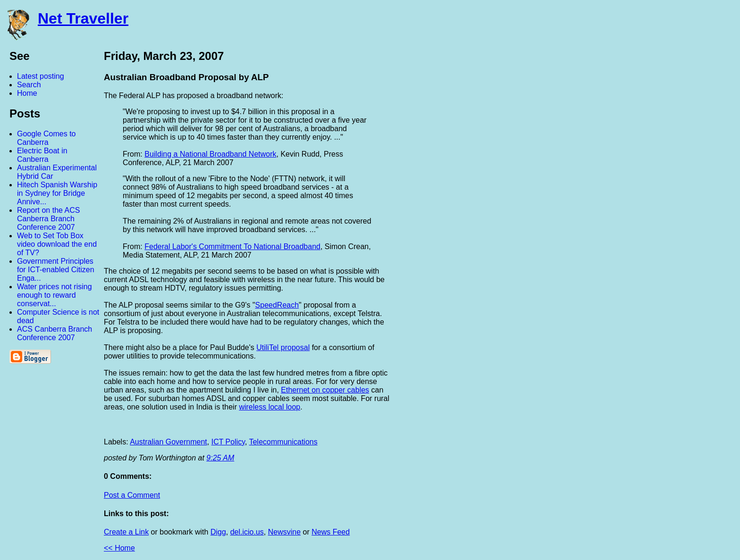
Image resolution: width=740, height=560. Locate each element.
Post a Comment (132, 495)
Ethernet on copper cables (325, 390)
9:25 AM (220, 458)
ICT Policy (228, 442)
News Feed (331, 532)
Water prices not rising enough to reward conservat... (55, 295)
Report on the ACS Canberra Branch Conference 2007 (48, 219)
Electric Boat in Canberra (42, 155)
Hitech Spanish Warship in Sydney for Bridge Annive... (57, 193)
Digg (218, 532)
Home (27, 93)
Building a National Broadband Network (210, 154)
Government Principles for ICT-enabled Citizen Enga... (56, 270)
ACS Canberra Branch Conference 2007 (55, 333)
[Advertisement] (636, 190)
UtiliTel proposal (283, 347)
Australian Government (168, 442)
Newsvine (284, 532)
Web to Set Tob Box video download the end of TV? (57, 244)
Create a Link (126, 532)
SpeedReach (277, 305)
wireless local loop (269, 407)
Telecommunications (283, 442)
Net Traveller (83, 18)
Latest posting (41, 76)
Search (29, 85)
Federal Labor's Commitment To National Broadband (232, 247)
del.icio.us (247, 532)
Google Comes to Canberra (46, 138)
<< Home (119, 548)
